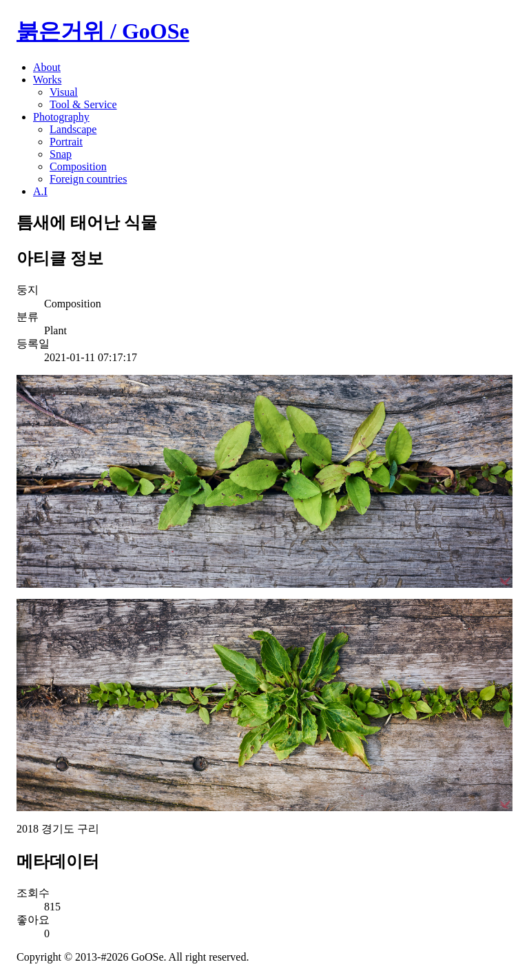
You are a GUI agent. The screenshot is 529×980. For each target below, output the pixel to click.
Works (47, 80)
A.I (40, 191)
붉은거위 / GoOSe (103, 31)
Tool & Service (83, 104)
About (47, 67)
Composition (78, 166)
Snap (61, 154)
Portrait (66, 142)
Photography (61, 117)
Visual (64, 92)
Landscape (73, 129)
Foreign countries (88, 179)
